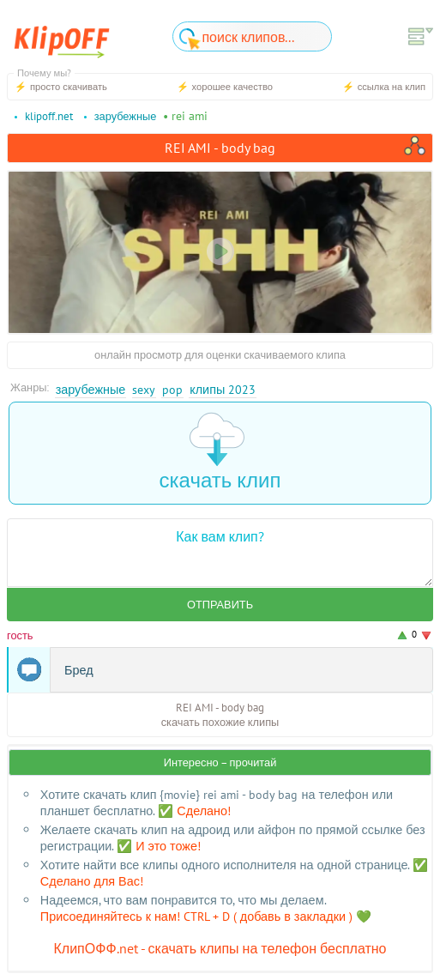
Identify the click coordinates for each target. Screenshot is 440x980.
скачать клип (220, 453)
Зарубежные (91, 389)
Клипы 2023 (223, 389)
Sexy (144, 389)
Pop (172, 389)
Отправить (220, 605)
